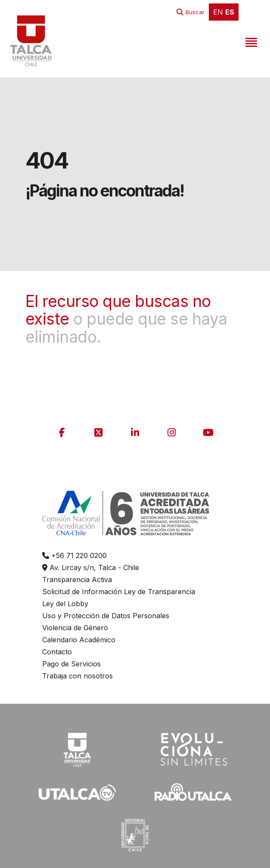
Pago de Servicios (71, 664)
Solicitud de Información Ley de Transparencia (119, 592)
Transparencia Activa (77, 580)
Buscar (195, 12)
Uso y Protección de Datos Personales (106, 616)
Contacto (57, 652)
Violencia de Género (75, 628)
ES (230, 12)
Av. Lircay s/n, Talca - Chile (91, 567)
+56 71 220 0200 (74, 555)
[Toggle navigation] (250, 41)
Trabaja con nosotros (78, 676)
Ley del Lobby (65, 604)
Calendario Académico (79, 640)
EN (218, 12)
